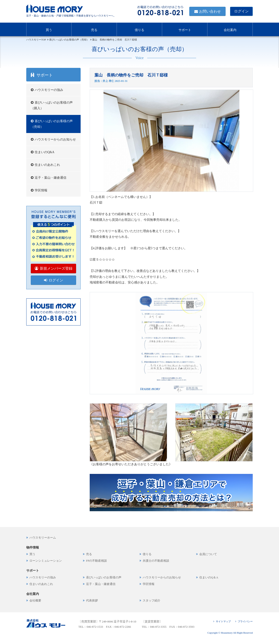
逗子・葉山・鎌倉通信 (51, 178)
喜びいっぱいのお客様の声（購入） (52, 105)
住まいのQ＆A (209, 577)
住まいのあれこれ (47, 165)
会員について (208, 554)
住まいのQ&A (44, 152)
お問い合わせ (210, 11)
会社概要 (35, 601)
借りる (139, 29)
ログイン (241, 11)
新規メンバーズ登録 (56, 268)
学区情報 (41, 190)
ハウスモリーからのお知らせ (55, 139)
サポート (185, 29)
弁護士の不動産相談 (156, 561)
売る (94, 29)
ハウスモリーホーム (43, 538)
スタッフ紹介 (152, 601)
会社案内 (230, 29)
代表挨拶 (92, 601)
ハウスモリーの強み (49, 90)
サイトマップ (223, 621)
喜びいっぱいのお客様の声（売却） (52, 124)
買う (49, 29)
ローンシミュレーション (46, 561)
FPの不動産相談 (96, 561)
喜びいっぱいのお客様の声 (104, 577)
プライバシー (245, 621)
